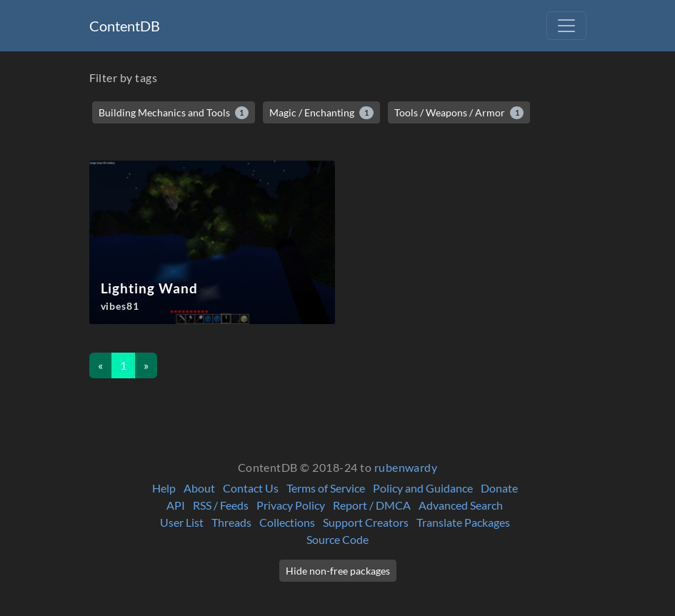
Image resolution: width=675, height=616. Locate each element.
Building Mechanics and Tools (174, 113)
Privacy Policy (291, 505)
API (176, 505)
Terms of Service (326, 488)
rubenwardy (406, 467)
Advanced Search (461, 505)
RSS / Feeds (221, 505)
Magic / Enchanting (321, 113)
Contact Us (251, 488)
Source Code (337, 539)
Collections (287, 522)
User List (182, 522)
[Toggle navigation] (566, 26)
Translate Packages (463, 522)
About (199, 488)
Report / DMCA (372, 505)
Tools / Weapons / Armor (459, 113)
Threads (231, 522)
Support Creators (366, 522)
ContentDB (125, 26)
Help (164, 488)
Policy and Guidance (423, 488)
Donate (499, 488)
